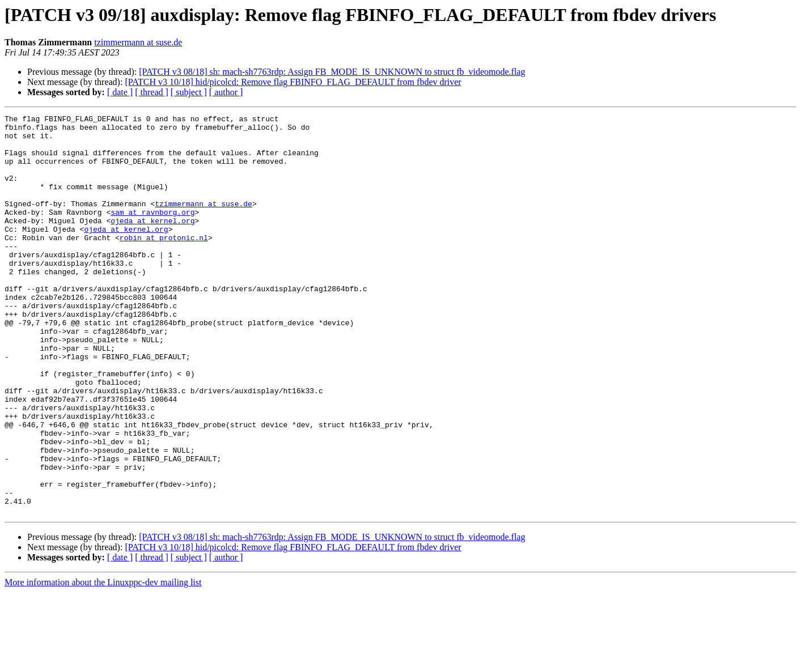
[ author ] (226, 92)
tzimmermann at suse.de (138, 42)
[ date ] (120, 92)
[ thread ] (152, 92)
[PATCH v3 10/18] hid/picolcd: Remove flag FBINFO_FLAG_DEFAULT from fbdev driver (293, 82)
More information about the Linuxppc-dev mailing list (103, 662)
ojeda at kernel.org (152, 243)
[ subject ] (189, 92)
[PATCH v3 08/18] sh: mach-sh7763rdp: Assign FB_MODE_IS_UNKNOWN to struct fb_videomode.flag (332, 72)
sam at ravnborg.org (152, 232)
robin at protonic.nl (164, 263)
